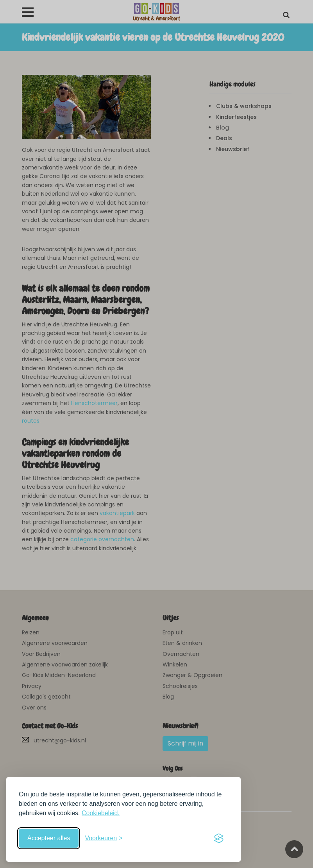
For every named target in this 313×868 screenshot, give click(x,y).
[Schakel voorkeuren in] (104, 838)
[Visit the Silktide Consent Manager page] (219, 838)
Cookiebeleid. (101, 813)
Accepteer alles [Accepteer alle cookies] (49, 838)
